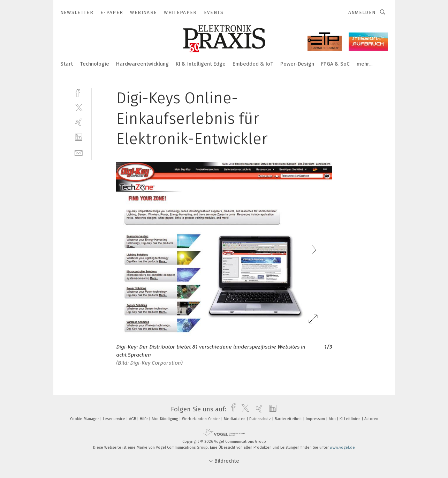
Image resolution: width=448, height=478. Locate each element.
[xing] (79, 122)
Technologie (94, 64)
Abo (333, 419)
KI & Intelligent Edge (201, 64)
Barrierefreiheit (289, 419)
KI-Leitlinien (351, 419)
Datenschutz (261, 419)
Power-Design (297, 64)
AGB (133, 419)
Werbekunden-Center (202, 419)
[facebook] (79, 92)
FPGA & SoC (335, 64)
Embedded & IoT (253, 64)
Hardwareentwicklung (142, 64)
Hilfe (144, 419)
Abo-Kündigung (165, 419)
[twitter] (79, 107)
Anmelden (362, 12)
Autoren (371, 419)
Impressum (316, 419)
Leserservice (115, 419)
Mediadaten (235, 419)
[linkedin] (79, 137)
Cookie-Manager (85, 419)
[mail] (79, 152)
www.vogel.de (342, 447)
